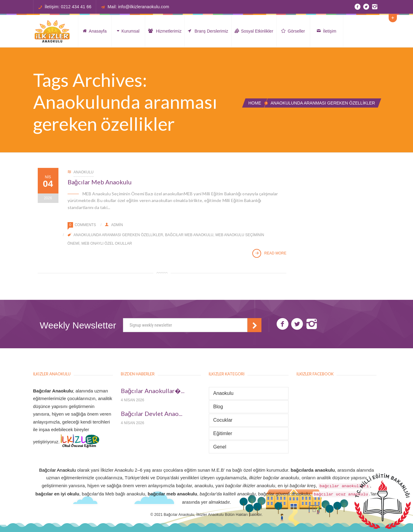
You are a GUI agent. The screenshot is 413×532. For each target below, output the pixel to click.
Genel (220, 447)
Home (255, 103)
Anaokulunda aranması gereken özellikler (118, 235)
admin (114, 225)
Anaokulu (84, 172)
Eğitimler (223, 433)
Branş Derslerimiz (208, 31)
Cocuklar (223, 420)
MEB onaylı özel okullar (107, 243)
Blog (218, 407)
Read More (269, 254)
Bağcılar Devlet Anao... (152, 414)
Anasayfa (95, 31)
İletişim (326, 31)
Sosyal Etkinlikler (254, 31)
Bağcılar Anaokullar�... (153, 391)
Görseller (293, 31)
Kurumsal (128, 31)
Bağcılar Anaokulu (57, 470)
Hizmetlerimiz (165, 31)
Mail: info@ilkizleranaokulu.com (138, 7)
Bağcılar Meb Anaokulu (100, 182)
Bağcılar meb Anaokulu (189, 235)
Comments (85, 225)
